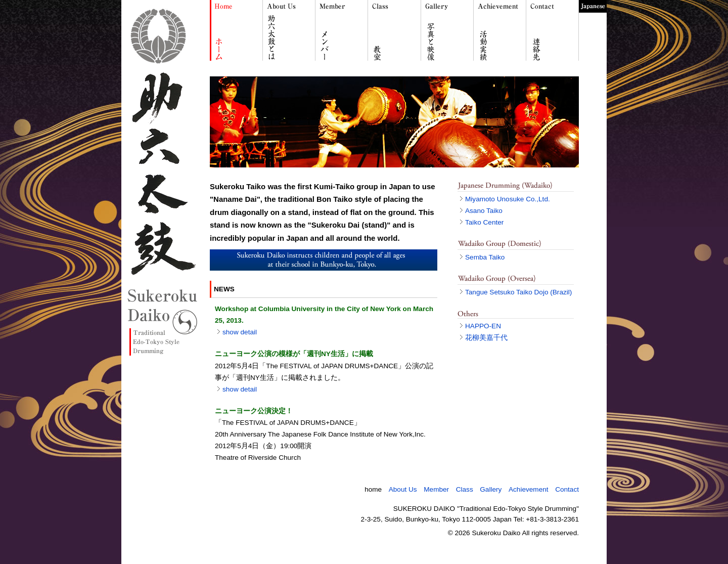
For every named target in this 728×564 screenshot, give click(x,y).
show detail (240, 332)
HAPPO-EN (483, 326)
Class (465, 489)
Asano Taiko (484, 211)
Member (436, 489)
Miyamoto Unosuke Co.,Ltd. (508, 199)
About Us (403, 489)
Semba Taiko (485, 257)
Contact (567, 489)
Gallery (491, 489)
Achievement (529, 489)
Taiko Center (484, 222)
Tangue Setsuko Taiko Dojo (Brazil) (518, 292)
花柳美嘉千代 (486, 338)
